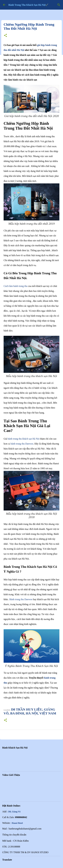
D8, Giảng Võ (14, 812)
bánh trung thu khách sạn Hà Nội (24, 439)
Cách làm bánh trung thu (15, 286)
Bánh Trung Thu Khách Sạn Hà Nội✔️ (28, 5)
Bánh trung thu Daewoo (21, 599)
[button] (5, 36)
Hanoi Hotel (17, 823)
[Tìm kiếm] (59, 5)
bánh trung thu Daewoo (22, 444)
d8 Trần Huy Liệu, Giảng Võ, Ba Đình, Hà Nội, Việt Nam (30, 711)
